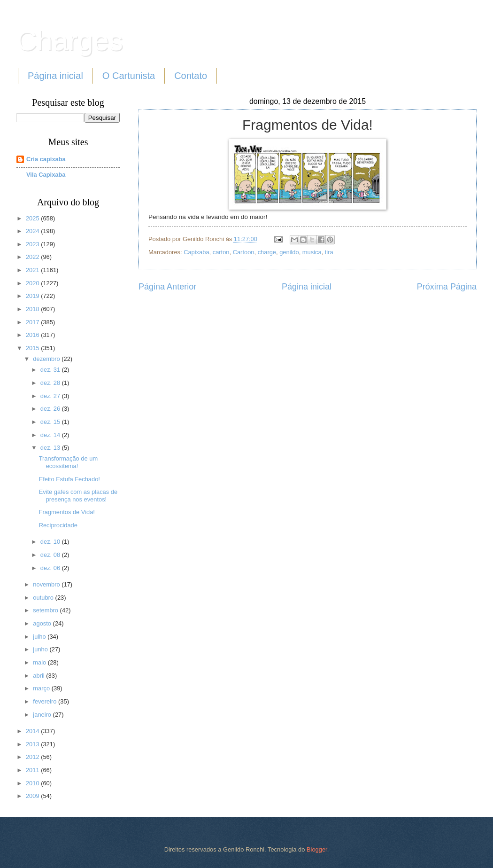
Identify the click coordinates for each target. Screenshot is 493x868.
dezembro (47, 359)
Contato (191, 76)
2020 (33, 283)
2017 (33, 322)
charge (267, 252)
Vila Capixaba (46, 175)
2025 (33, 218)
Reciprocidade (58, 525)
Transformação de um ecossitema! (68, 462)
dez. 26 (51, 409)
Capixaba (196, 252)
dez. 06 (51, 568)
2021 (33, 270)
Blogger (317, 849)
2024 (33, 231)
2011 (33, 770)
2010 (33, 783)
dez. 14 (51, 435)
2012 (33, 757)
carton (221, 252)
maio (40, 662)
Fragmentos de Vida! (67, 512)
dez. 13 (51, 448)
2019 (33, 296)
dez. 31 (51, 370)
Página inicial (55, 76)
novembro (47, 584)
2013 (33, 744)
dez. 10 (51, 542)
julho (40, 637)
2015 (33, 348)
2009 (33, 796)
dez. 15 (51, 422)
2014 (33, 731)
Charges (70, 41)
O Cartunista (129, 76)
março (42, 688)
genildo (289, 252)
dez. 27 (51, 396)
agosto (43, 623)
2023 (33, 244)
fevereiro (46, 701)
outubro (44, 598)
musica (312, 252)
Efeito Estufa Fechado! (69, 479)
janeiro (43, 715)
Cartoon (244, 252)
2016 (33, 335)
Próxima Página (447, 287)
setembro (46, 610)
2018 (33, 309)
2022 (33, 257)
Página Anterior (167, 287)
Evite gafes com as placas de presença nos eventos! (78, 495)
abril (39, 676)
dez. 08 (51, 555)
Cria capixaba (46, 159)
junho (41, 649)
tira (329, 252)
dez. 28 (51, 383)
